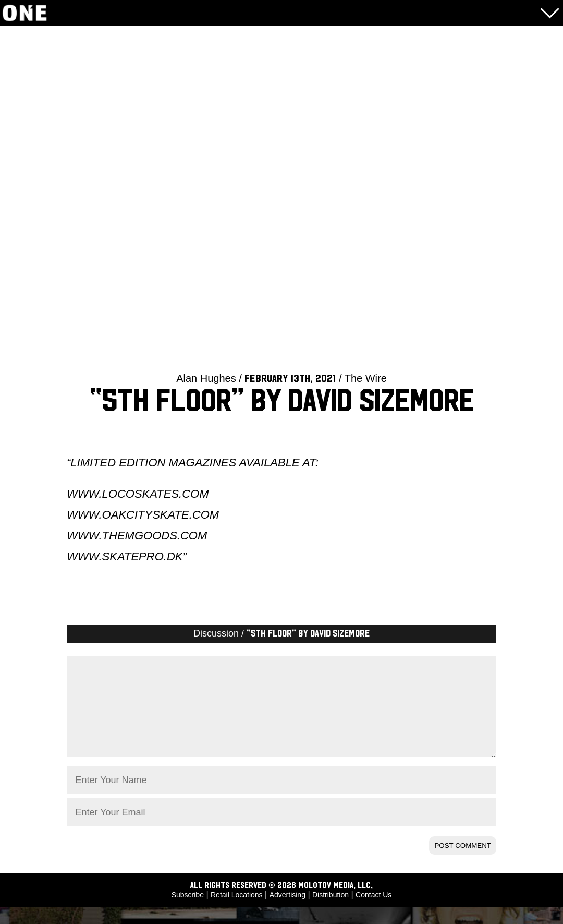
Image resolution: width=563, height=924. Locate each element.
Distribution (331, 911)
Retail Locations (237, 911)
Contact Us (374, 911)
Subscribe (188, 911)
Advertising (287, 911)
